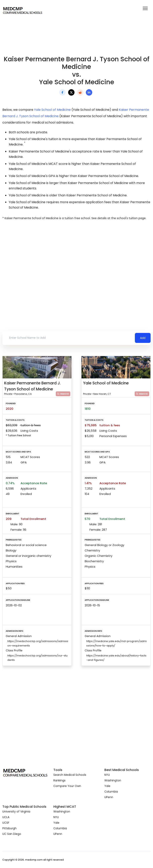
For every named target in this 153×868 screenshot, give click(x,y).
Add (143, 338)
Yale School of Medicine (52, 110)
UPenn (109, 797)
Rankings (59, 780)
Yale (107, 786)
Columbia (111, 792)
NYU (107, 775)
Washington (113, 780)
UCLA (6, 817)
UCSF (6, 823)
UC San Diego (12, 834)
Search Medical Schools (70, 775)
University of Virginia (16, 812)
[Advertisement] (76, 258)
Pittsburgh (9, 828)
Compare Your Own (67, 786)
